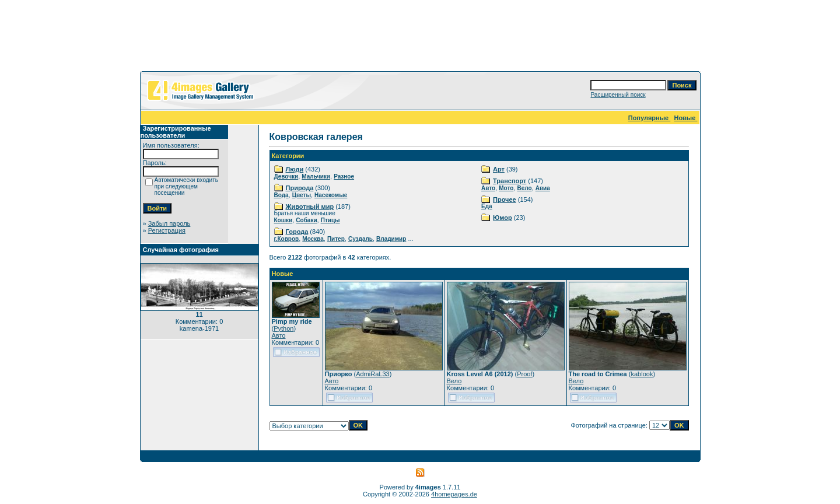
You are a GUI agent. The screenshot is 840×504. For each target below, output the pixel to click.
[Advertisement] (420, 38)
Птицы (330, 220)
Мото (506, 188)
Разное (344, 176)
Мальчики (316, 176)
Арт (499, 169)
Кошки (283, 220)
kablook (642, 374)
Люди (295, 169)
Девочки (286, 176)
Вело (524, 188)
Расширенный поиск (618, 95)
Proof (524, 374)
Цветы (302, 195)
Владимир (391, 239)
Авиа (543, 188)
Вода (281, 195)
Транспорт (510, 181)
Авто (488, 188)
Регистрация (167, 230)
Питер (336, 239)
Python (283, 328)
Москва (313, 239)
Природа (300, 188)
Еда (487, 206)
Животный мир (310, 206)
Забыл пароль (169, 223)
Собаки (306, 220)
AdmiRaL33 (372, 374)
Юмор (503, 218)
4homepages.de (454, 494)
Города (297, 232)
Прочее (505, 199)
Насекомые (331, 195)
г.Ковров (287, 239)
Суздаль (360, 239)
